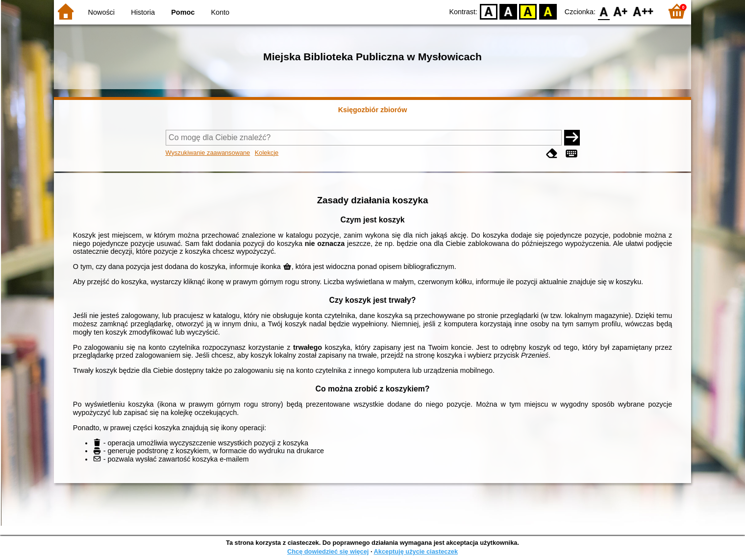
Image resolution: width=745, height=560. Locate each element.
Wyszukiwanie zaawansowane (208, 153)
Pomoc (183, 12)
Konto (221, 12)
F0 (604, 11)
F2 (643, 11)
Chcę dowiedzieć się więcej (328, 551)
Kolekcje (267, 153)
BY (548, 11)
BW (508, 11)
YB (528, 11)
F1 (621, 11)
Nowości (101, 12)
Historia (143, 12)
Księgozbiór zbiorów (373, 110)
